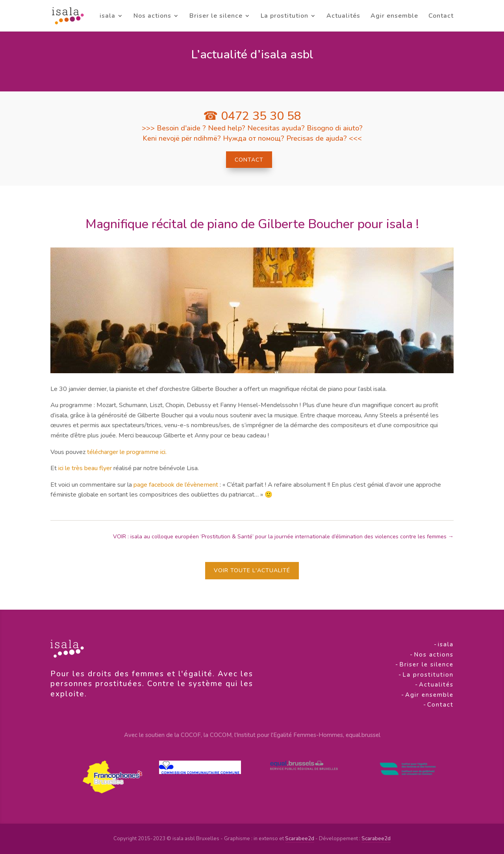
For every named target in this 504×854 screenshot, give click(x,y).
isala (107, 17)
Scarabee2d (300, 839)
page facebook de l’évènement (176, 485)
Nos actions (152, 17)
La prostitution (284, 17)
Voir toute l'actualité (252, 570)
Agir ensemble (394, 17)
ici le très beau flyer (85, 468)
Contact (441, 17)
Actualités (343, 17)
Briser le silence (216, 17)
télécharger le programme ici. (127, 452)
